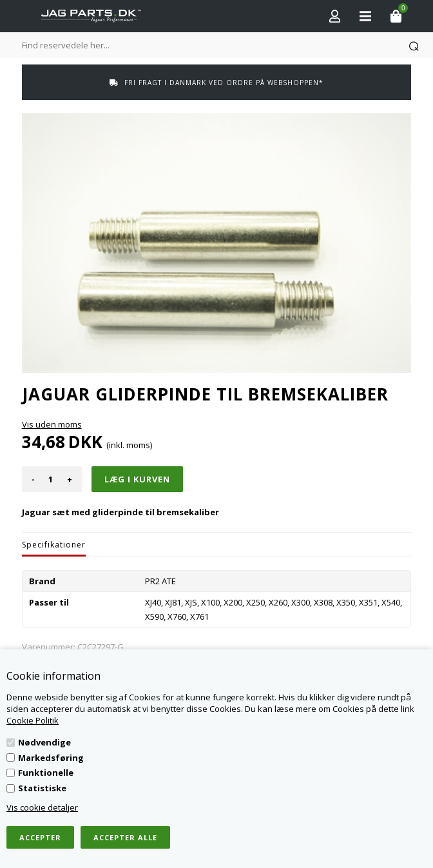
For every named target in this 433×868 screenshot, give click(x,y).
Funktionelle (46, 773)
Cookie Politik (33, 720)
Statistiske (42, 788)
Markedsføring (51, 758)
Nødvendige (44, 742)
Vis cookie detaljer (42, 807)
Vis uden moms (52, 424)
